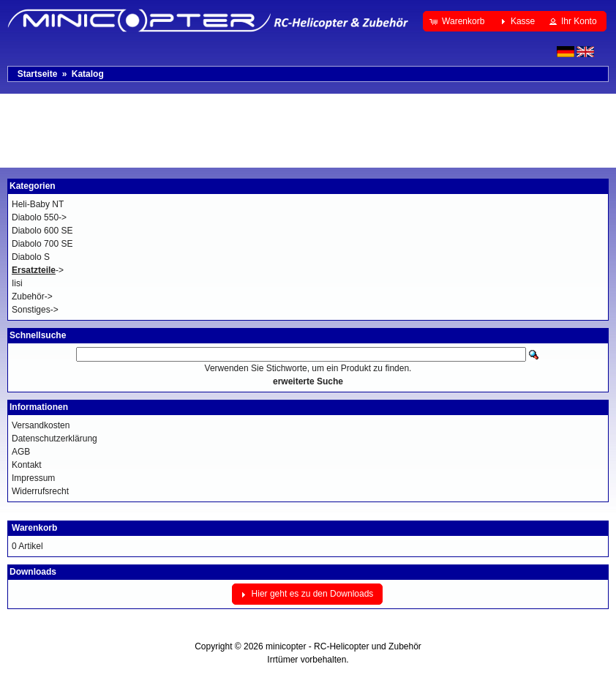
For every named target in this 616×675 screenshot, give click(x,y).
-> (38, 270)
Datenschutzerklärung (55, 439)
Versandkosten (41, 425)
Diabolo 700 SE (42, 244)
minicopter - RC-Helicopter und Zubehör (343, 646)
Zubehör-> (32, 297)
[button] (458, 21)
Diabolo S (31, 257)
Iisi (17, 283)
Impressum (33, 478)
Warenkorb (34, 528)
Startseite (38, 74)
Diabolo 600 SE (42, 231)
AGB (21, 452)
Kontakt (27, 465)
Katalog (88, 74)
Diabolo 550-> (39, 217)
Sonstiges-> (35, 310)
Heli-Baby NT (38, 204)
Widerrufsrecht (40, 491)
